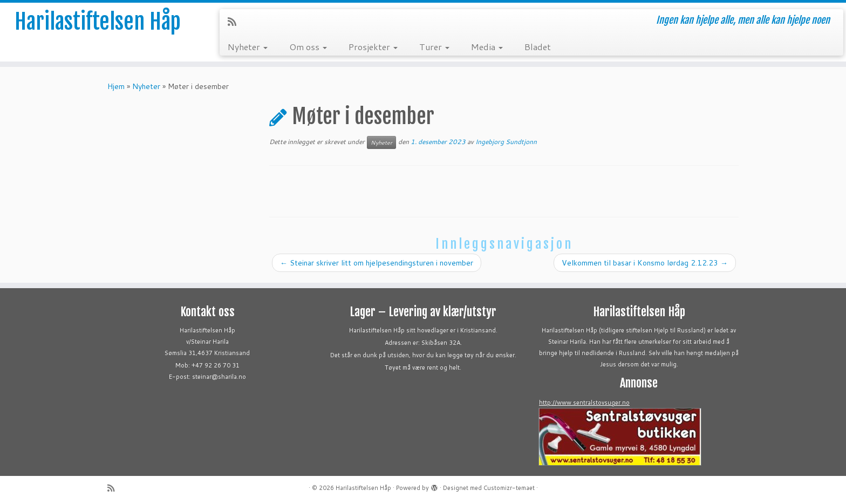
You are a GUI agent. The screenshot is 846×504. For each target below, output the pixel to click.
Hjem (116, 86)
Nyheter (248, 47)
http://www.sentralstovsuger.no (584, 403)
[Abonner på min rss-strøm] (236, 22)
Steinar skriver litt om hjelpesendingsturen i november (377, 263)
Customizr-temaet (509, 488)
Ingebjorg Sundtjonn (506, 142)
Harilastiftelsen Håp (98, 22)
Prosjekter (373, 47)
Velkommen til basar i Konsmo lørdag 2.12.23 (645, 263)
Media (487, 47)
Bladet (538, 47)
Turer (434, 47)
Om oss (308, 47)
